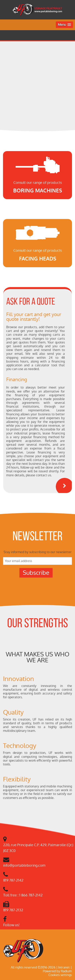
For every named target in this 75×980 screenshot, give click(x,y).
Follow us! (11, 925)
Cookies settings (60, 975)
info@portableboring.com (24, 865)
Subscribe (36, 573)
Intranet (64, 967)
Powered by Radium (57, 971)
